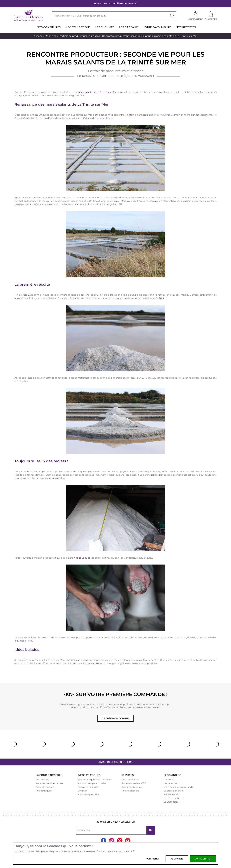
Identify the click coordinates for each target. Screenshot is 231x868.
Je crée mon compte (116, 718)
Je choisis (177, 859)
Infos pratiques (89, 775)
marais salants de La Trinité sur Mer (96, 92)
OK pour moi (203, 859)
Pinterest (120, 841)
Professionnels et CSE (134, 783)
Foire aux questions (88, 794)
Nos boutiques (44, 791)
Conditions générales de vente (94, 780)
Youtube (128, 841)
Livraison (82, 791)
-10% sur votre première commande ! (116, 694)
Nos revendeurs (130, 791)
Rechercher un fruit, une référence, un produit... (80, 16)
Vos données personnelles (92, 783)
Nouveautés (42, 780)
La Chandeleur (171, 802)
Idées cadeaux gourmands (178, 787)
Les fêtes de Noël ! (174, 798)
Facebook (104, 841)
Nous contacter (130, 780)
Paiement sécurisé (88, 787)
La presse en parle (173, 791)
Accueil (38, 36)
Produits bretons (45, 787)
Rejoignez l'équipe (132, 787)
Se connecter (195, 19)
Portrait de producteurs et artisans (79, 36)
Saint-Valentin (171, 794)
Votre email (84, 830)
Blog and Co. (173, 775)
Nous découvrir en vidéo (49, 783)
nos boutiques (82, 558)
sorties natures (91, 663)
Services (128, 775)
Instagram (112, 841)
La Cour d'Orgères (49, 775)
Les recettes (170, 783)
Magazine (51, 36)
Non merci (152, 859)
